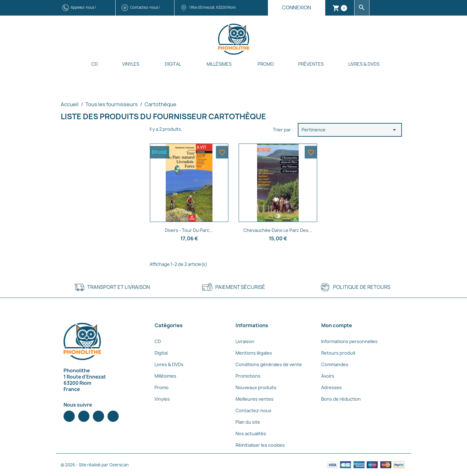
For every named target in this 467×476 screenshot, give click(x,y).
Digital (173, 64)
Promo (266, 64)
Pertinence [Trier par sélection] (350, 130)
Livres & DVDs (364, 64)
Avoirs (328, 376)
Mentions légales (254, 353)
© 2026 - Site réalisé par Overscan (95, 465)
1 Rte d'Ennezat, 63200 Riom (212, 7)
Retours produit (338, 353)
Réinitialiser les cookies (260, 445)
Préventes (311, 64)
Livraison (245, 341)
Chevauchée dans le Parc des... (278, 230)
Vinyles (131, 64)
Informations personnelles (349, 341)
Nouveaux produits (256, 387)
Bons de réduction (341, 399)
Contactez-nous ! (145, 7)
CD (95, 64)
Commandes (335, 364)
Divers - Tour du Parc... (189, 230)
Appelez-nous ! (83, 7)
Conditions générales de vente (269, 364)
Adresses (331, 387)
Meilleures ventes (255, 399)
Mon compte (337, 325)
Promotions (248, 376)
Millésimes (219, 64)
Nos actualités (251, 434)
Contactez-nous (253, 410)
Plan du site (248, 422)
